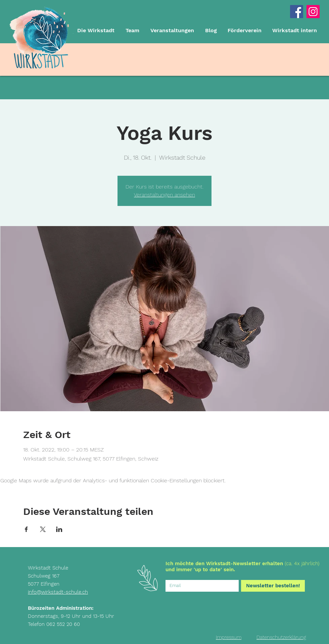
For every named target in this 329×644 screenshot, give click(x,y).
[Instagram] (313, 12)
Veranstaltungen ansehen (164, 195)
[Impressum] (229, 637)
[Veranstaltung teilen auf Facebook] (26, 529)
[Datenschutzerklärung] (281, 637)
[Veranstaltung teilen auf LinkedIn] (59, 529)
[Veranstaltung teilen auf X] (43, 529)
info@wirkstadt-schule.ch (58, 592)
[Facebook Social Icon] (297, 12)
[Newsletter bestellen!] (273, 586)
